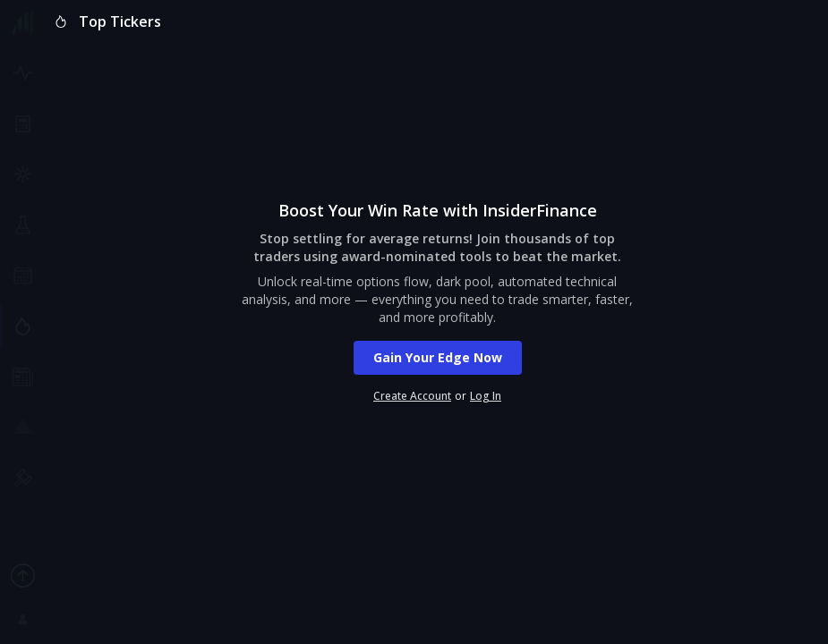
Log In (486, 396)
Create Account (412, 396)
